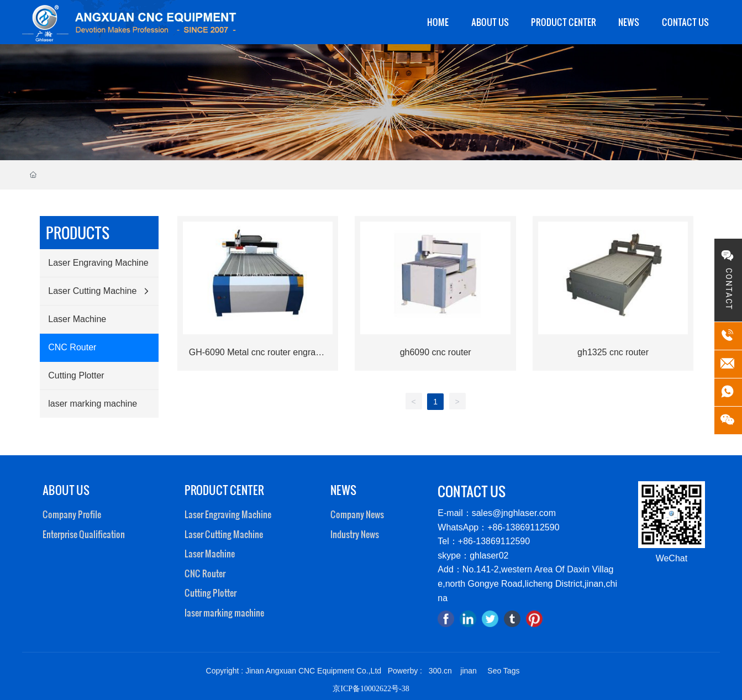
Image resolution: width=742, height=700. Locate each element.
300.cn (440, 671)
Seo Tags (503, 671)
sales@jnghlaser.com (514, 513)
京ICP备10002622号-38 (371, 689)
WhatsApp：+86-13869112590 (498, 527)
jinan (469, 671)
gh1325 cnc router (613, 352)
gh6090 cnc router (436, 352)
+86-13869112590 (494, 541)
